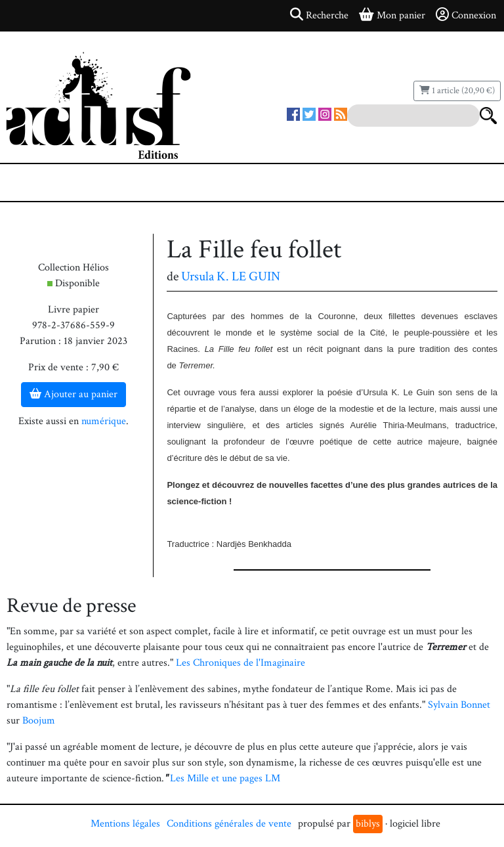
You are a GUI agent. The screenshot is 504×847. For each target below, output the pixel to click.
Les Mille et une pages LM (225, 778)
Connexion (466, 15)
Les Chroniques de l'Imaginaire (241, 663)
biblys (368, 824)
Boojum (39, 721)
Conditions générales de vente (229, 824)
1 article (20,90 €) (457, 91)
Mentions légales (125, 824)
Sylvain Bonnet (459, 705)
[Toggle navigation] (50, 183)
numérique (104, 421)
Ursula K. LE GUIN (231, 276)
